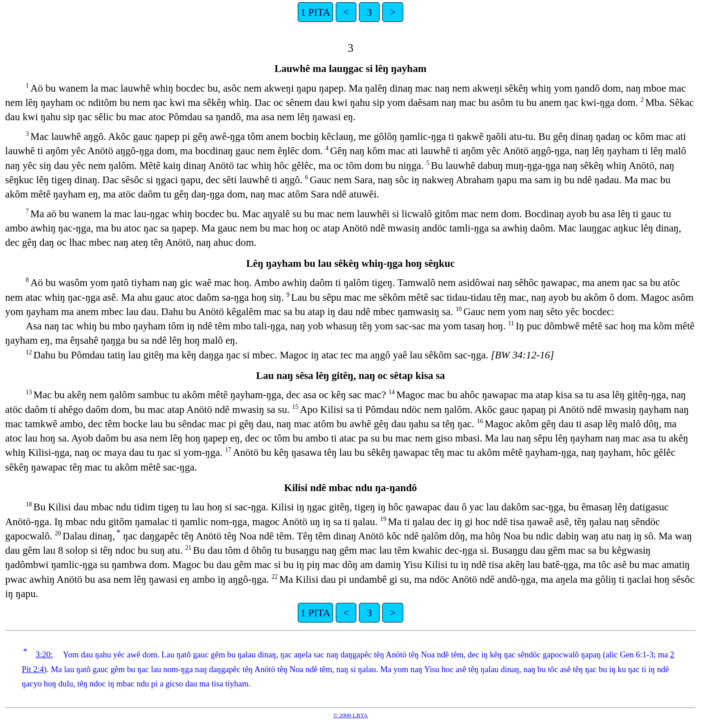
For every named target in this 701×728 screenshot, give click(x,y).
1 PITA (315, 12)
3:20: (44, 654)
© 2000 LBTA (350, 715)
